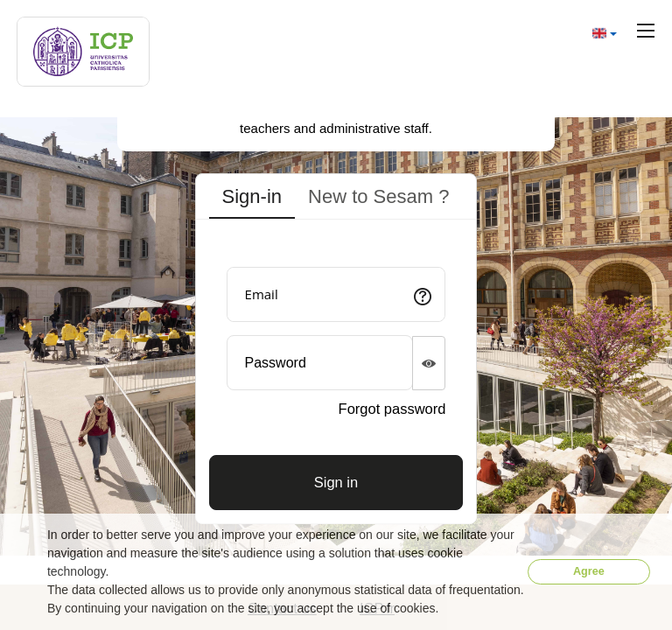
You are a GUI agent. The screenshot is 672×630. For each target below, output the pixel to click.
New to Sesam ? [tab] (378, 196)
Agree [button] (589, 571)
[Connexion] (336, 483)
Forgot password (392, 409)
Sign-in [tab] (252, 196)
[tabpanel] (336, 375)
